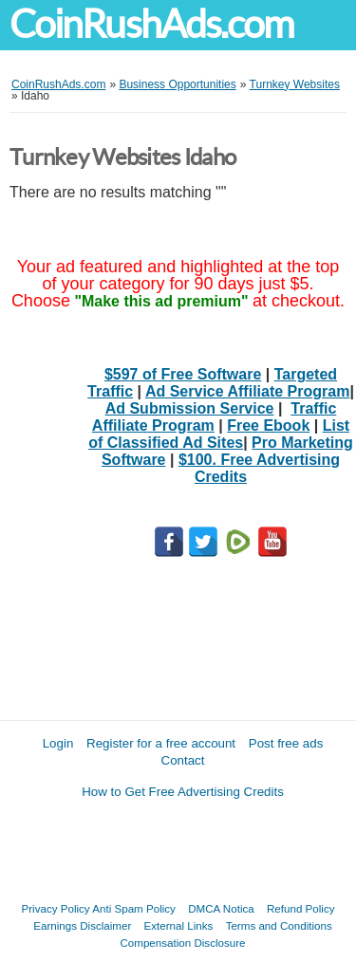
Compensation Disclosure (182, 943)
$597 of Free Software (183, 374)
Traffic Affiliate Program (214, 417)
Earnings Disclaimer (82, 925)
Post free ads (286, 743)
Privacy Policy (56, 908)
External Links (179, 925)
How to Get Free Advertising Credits (183, 792)
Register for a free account (161, 743)
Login (58, 743)
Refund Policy (301, 908)
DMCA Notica (221, 908)
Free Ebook (268, 425)
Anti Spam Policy (134, 908)
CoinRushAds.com (151, 24)
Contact (183, 760)
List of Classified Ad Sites (219, 434)
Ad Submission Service (190, 408)
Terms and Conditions (279, 925)
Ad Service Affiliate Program (247, 391)
